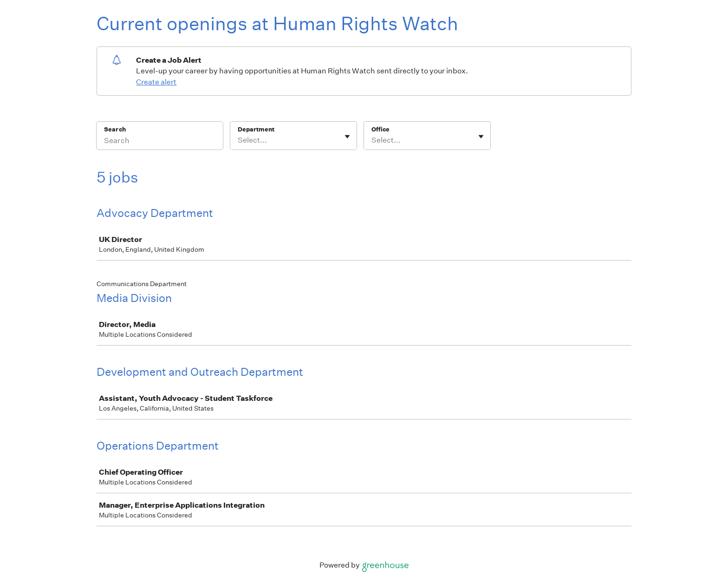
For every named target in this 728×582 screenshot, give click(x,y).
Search (115, 129)
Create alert (156, 82)
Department (256, 129)
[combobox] (238, 140)
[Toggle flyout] (347, 137)
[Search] (160, 142)
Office (380, 129)
